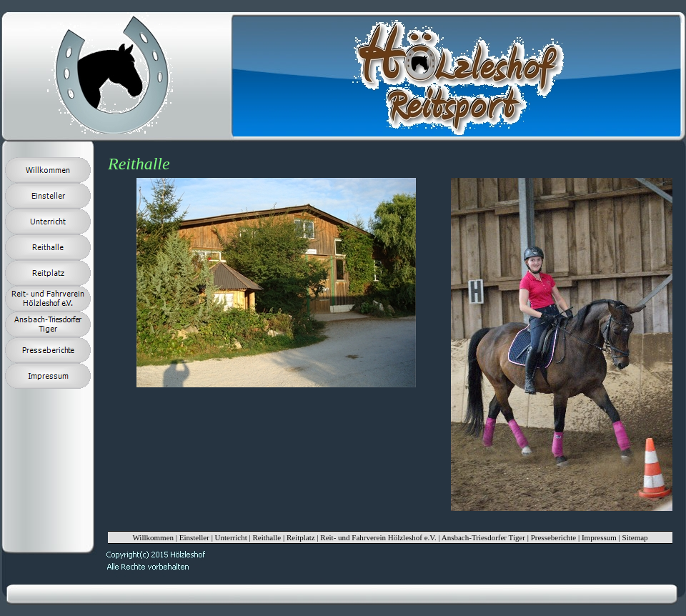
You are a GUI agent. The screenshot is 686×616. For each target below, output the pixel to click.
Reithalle (267, 537)
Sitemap (635, 537)
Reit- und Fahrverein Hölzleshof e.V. (378, 537)
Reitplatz (301, 537)
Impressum (599, 537)
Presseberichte (554, 537)
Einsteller (194, 537)
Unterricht (231, 537)
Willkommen (153, 537)
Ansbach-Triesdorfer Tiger (483, 537)
